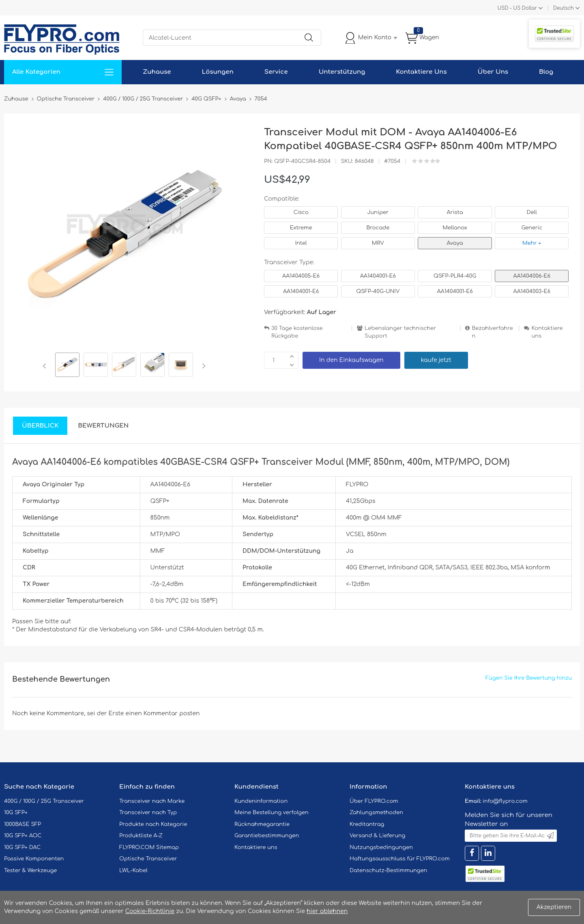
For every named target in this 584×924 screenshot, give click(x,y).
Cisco (301, 212)
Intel (301, 243)
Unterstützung (342, 72)
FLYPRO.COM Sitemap (149, 847)
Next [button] (202, 366)
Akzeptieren (554, 907)
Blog (546, 72)
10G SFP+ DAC (22, 847)
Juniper (378, 212)
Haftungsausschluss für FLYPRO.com (400, 859)
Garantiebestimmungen (267, 836)
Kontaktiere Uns (421, 72)
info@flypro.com (505, 801)
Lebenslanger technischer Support (400, 332)
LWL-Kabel (133, 871)
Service (276, 72)
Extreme (301, 228)
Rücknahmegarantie (262, 824)
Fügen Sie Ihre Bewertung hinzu (529, 678)
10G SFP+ (16, 813)
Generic (532, 228)
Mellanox (455, 228)
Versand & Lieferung (377, 836)
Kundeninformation (261, 801)
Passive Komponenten (34, 859)
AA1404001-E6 (378, 276)
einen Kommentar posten (163, 713)
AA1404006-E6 (532, 276)
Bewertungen (103, 426)
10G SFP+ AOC (23, 836)
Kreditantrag (367, 824)
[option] (67, 366)
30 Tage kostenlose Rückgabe (297, 332)
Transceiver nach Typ (148, 813)
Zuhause (157, 72)
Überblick (40, 426)
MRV (378, 243)
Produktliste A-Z (141, 836)
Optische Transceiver (148, 859)
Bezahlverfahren (492, 332)
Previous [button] (46, 366)
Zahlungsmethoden (376, 813)
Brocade (378, 228)
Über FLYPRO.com (374, 801)
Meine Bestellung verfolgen (272, 813)
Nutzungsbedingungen (381, 847)
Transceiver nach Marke (152, 801)
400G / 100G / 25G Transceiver (44, 801)
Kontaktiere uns (547, 332)
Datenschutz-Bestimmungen (388, 871)
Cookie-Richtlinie (150, 911)
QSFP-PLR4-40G (455, 276)
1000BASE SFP (23, 824)
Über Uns (493, 72)
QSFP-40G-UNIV (378, 291)
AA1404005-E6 (301, 276)
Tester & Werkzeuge (30, 871)
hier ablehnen (327, 911)
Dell (532, 212)
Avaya (455, 243)
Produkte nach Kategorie (153, 824)
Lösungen (218, 72)
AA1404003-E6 (532, 291)
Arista (455, 212)
